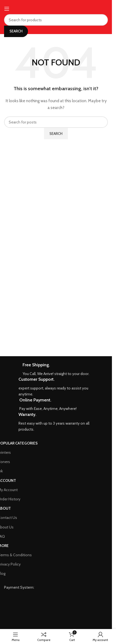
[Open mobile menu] (7, 9)
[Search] (56, 20)
